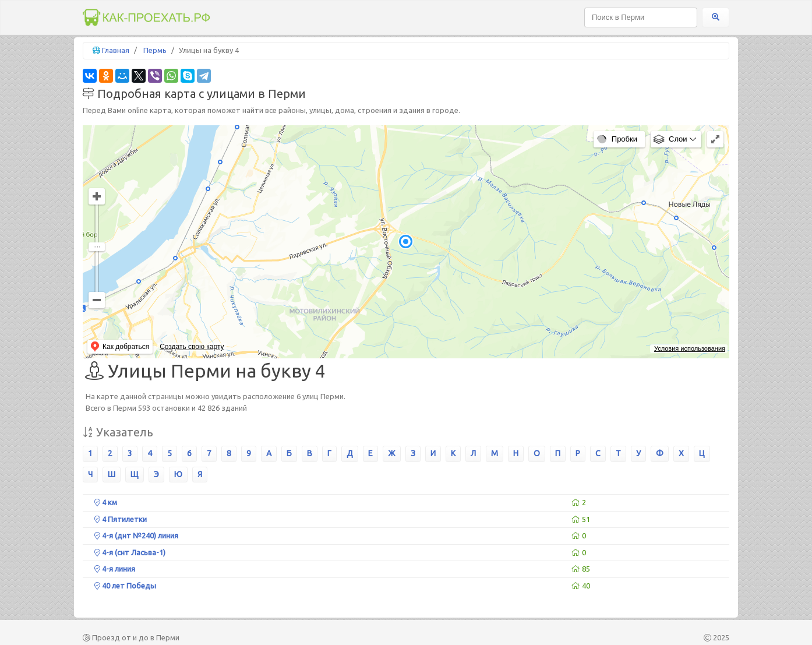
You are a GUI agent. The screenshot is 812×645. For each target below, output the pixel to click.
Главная (116, 50)
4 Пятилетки (121, 519)
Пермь (155, 50)
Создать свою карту (192, 347)
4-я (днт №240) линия (136, 535)
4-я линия (115, 569)
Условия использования (690, 348)
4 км (106, 502)
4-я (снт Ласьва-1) (130, 552)
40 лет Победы (125, 586)
